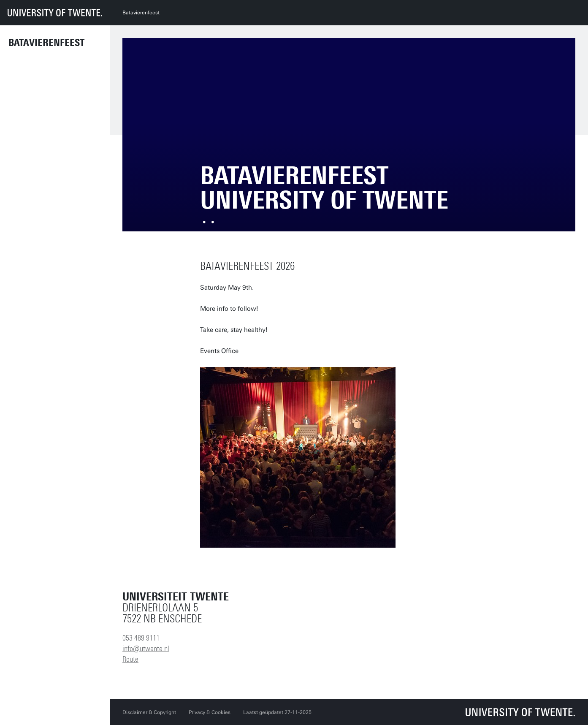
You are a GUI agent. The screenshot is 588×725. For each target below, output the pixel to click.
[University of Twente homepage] (55, 13)
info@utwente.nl (146, 649)
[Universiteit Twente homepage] (520, 712)
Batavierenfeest (46, 43)
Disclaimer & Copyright (149, 712)
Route (130, 659)
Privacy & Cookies (210, 712)
